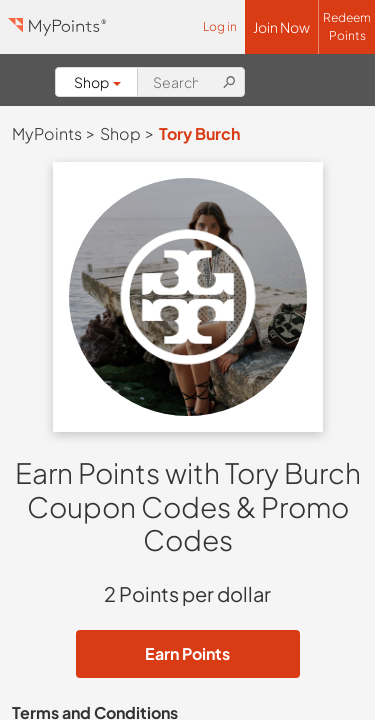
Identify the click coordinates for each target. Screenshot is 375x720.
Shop (97, 82)
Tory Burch (199, 133)
